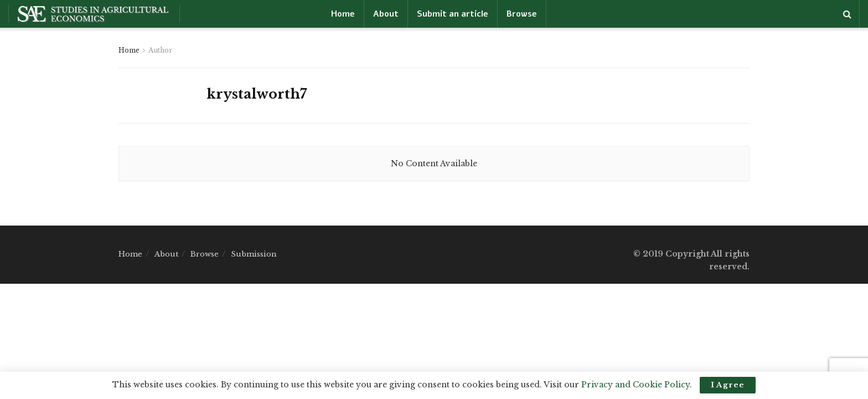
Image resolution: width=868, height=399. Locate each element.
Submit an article (453, 14)
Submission (254, 254)
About (386, 14)
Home (343, 14)
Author (160, 50)
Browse (522, 14)
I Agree (728, 385)
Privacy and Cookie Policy (635, 385)
